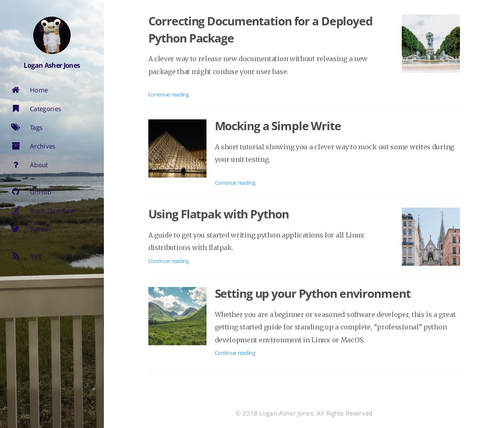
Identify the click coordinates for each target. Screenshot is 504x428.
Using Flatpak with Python (219, 214)
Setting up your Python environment (313, 293)
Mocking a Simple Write (278, 126)
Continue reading (169, 94)
